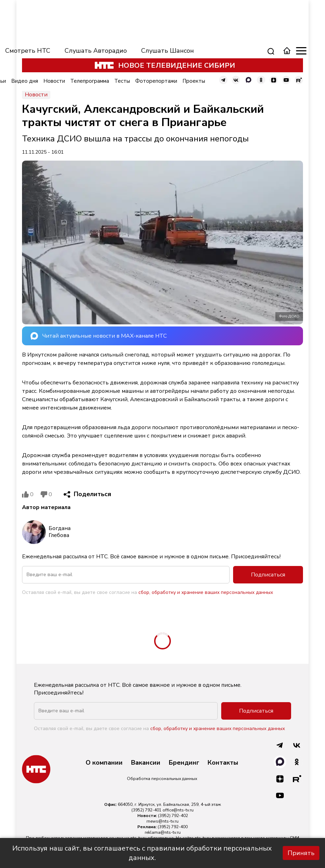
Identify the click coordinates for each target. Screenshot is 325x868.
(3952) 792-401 (146, 810)
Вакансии (146, 763)
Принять (301, 853)
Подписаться (268, 575)
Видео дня (25, 81)
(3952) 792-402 (173, 816)
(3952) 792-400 (173, 827)
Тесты (122, 81)
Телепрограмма (90, 81)
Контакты (223, 763)
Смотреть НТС (28, 51)
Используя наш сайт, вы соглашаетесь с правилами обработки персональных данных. (142, 853)
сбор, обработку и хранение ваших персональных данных (206, 592)
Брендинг (184, 763)
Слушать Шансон (168, 51)
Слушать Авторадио (96, 51)
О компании (104, 763)
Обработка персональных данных (162, 779)
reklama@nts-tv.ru (163, 832)
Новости (54, 81)
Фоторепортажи (156, 81)
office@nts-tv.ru (178, 810)
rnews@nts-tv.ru (162, 821)
